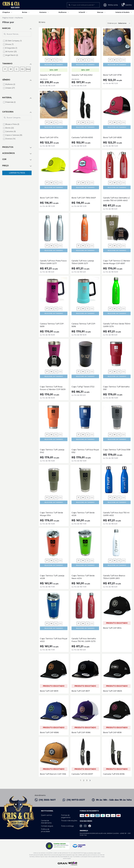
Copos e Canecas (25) (14, 135)
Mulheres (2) (10, 84)
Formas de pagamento (66, 816)
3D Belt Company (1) (14, 41)
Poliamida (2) (10, 102)
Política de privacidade (46, 830)
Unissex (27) (10, 88)
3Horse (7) (9, 44)
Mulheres (63, 12)
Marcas (100, 12)
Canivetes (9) (11, 131)
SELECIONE (54, 65)
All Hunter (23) (11, 52)
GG (60, 60)
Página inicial (8, 18)
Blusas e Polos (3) (12, 124)
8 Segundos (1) (11, 48)
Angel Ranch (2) (12, 55)
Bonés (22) (10, 128)
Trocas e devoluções (69, 821)
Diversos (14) (10, 139)
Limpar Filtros (17, 173)
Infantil (82, 12)
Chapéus (6, 12)
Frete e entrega (67, 826)
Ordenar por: (112, 23)
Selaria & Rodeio (122, 12)
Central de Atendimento (46, 822)
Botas (25, 12)
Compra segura (47, 826)
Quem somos (46, 815)
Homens (43, 12)
